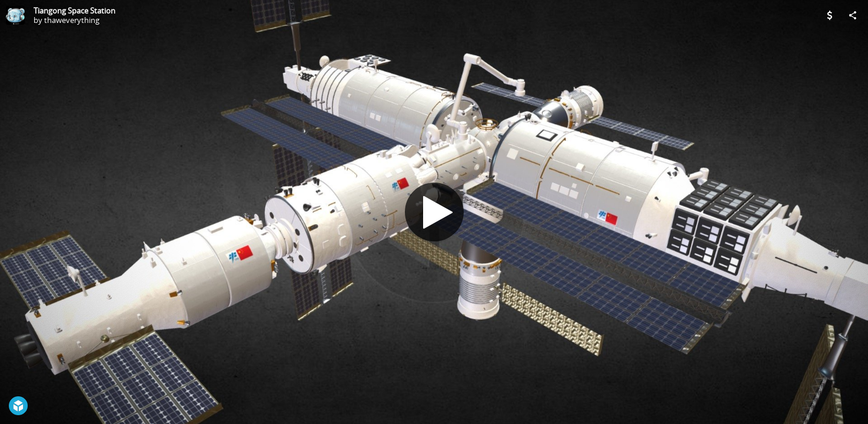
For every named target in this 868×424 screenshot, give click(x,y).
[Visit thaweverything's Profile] (15, 15)
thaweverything (72, 20)
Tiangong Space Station (74, 11)
